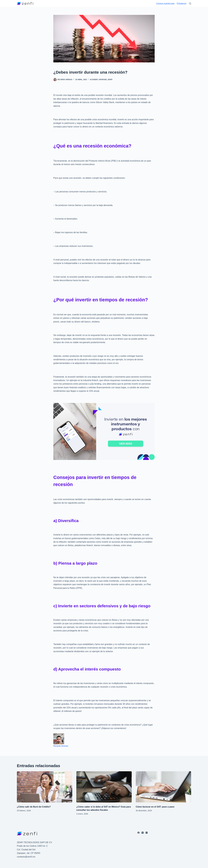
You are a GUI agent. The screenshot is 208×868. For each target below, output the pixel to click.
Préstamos (182, 3)
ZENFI (110, 80)
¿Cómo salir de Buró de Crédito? (34, 807)
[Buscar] (190, 3)
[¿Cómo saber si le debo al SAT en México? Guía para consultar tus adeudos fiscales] (104, 787)
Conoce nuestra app (165, 3)
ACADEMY (94, 80)
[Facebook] (139, 833)
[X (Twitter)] (143, 833)
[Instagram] (147, 833)
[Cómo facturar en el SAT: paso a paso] (163, 787)
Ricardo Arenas (61, 746)
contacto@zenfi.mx (26, 857)
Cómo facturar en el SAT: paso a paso (155, 807)
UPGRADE (103, 80)
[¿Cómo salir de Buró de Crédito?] (45, 787)
